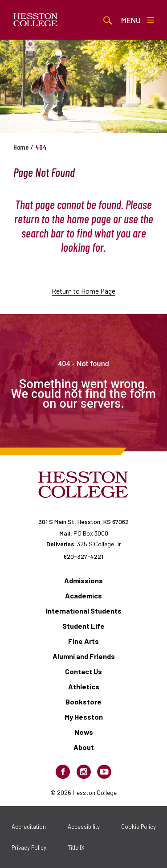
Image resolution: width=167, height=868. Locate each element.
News (84, 732)
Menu (137, 20)
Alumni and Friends (84, 656)
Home (21, 147)
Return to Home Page (83, 291)
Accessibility (84, 827)
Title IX (76, 848)
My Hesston (84, 717)
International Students (84, 611)
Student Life (83, 626)
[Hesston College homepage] (36, 20)
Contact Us (83, 671)
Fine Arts (83, 641)
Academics (83, 596)
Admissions (83, 580)
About (84, 747)
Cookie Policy (138, 827)
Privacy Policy (29, 848)
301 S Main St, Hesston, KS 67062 (83, 522)
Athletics (84, 686)
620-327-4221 (83, 556)
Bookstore (83, 702)
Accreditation (29, 827)
